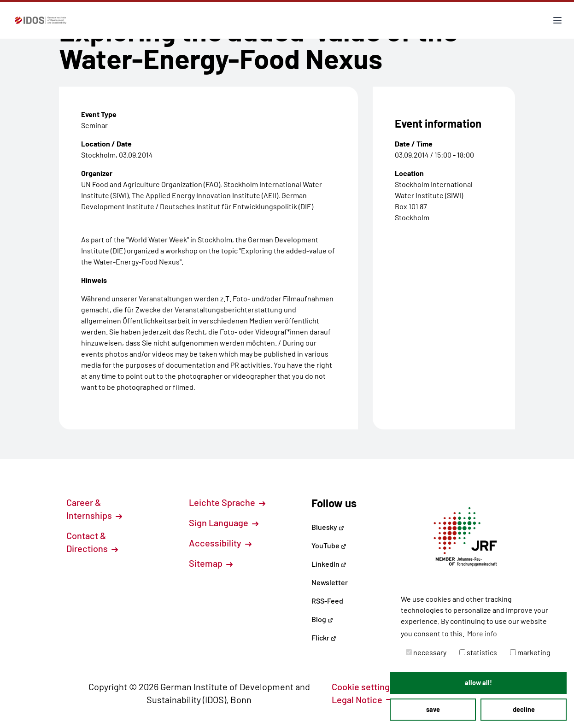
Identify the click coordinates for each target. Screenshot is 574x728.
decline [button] (524, 709)
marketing (530, 652)
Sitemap (211, 563)
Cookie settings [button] (368, 687)
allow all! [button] (478, 683)
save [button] (433, 709)
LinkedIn (329, 564)
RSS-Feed (327, 601)
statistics (478, 652)
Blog (322, 619)
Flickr (324, 637)
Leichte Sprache (227, 502)
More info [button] (482, 633)
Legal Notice (362, 699)
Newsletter (330, 582)
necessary (426, 652)
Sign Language (224, 523)
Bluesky (328, 527)
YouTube (329, 545)
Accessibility (220, 543)
